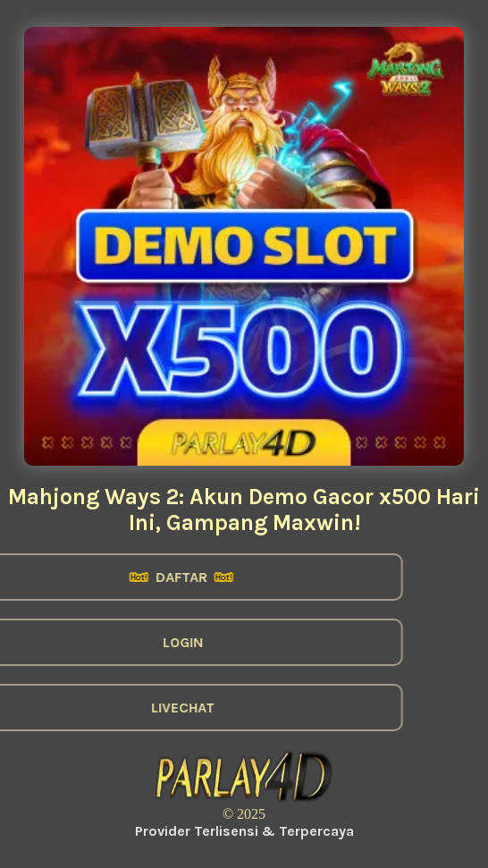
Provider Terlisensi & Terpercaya (244, 831)
